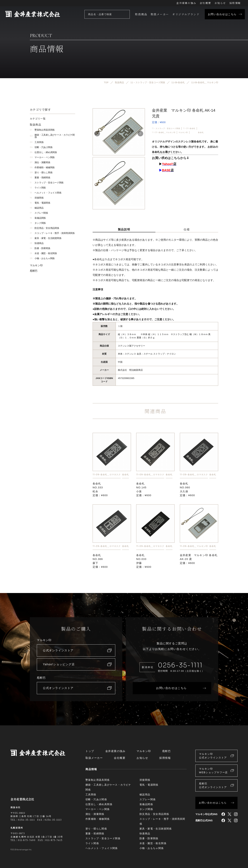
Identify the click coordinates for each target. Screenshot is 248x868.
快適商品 (37, 243)
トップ (90, 751)
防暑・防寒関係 (40, 248)
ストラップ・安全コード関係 (47, 183)
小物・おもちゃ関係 (42, 258)
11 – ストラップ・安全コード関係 (166, 128)
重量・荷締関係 (40, 178)
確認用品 (37, 208)
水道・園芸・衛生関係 (43, 253)
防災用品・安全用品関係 (44, 228)
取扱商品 (141, 14)
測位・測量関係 (40, 162)
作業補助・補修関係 (42, 167)
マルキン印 (183, 132)
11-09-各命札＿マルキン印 (164, 132)
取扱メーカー (160, 14)
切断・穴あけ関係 (41, 147)
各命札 (201, 132)
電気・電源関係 (40, 203)
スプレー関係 (39, 213)
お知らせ (220, 3)
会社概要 (205, 3)
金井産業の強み (186, 3)
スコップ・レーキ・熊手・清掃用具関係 (52, 233)
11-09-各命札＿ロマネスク (107, 474)
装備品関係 (38, 218)
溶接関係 (37, 198)
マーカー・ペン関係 (42, 157)
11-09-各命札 (189, 128)
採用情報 (235, 3)
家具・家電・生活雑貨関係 (46, 238)
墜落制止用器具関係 (42, 130)
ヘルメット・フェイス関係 (46, 193)
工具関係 (37, 142)
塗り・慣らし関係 (41, 173)
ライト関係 (38, 188)
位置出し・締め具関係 (43, 152)
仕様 (187, 229)
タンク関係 (38, 223)
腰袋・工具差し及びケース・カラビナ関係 (52, 136)
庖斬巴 (34, 271)
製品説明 (124, 229)
